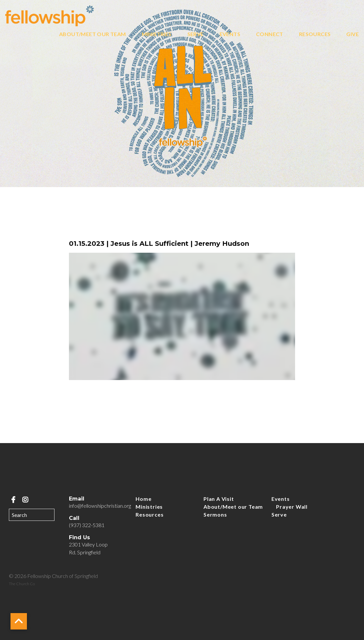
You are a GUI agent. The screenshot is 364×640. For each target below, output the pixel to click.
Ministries (157, 34)
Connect (270, 34)
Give (353, 34)
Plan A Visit (219, 499)
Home (143, 499)
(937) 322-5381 (87, 525)
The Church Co (22, 584)
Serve (196, 34)
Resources (315, 34)
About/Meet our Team (93, 34)
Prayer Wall (292, 507)
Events (230, 34)
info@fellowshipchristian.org (100, 506)
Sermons (215, 514)
